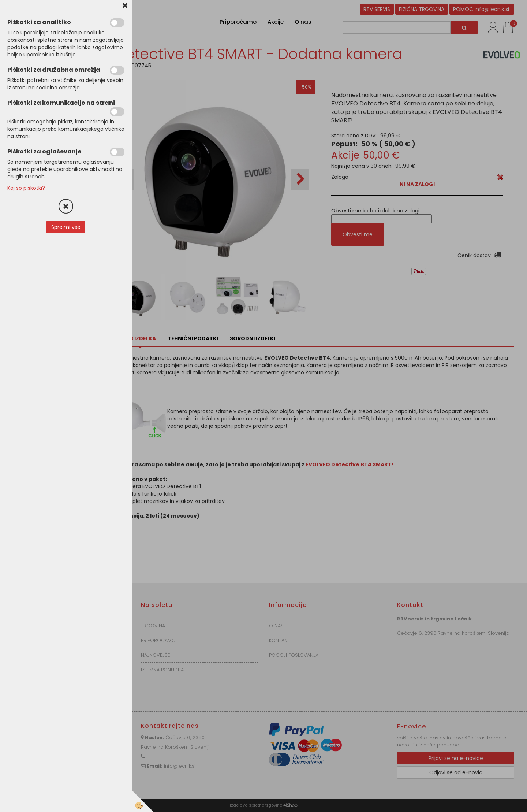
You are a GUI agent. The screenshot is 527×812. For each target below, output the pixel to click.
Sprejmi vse (66, 227)
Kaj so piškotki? (26, 188)
